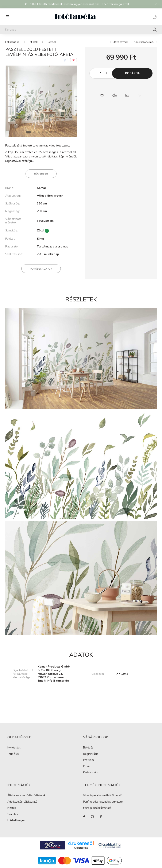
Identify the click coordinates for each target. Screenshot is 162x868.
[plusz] (107, 73)
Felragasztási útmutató (97, 808)
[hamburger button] (7, 17)
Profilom (88, 760)
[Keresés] (81, 30)
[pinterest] (74, 60)
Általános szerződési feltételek (26, 796)
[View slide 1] (28, 132)
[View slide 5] (47, 132)
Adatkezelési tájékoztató (22, 802)
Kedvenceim (91, 773)
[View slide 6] (51, 132)
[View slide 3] (39, 132)
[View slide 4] (43, 132)
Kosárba (132, 73)
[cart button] (155, 17)
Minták (34, 42)
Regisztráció (91, 754)
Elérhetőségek (16, 821)
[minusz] (95, 73)
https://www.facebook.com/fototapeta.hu (84, 817)
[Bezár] (156, 4)
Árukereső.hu (81, 848)
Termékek (13, 754)
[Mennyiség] (101, 73)
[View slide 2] (34, 132)
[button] (102, 95)
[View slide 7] (55, 132)
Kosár (87, 767)
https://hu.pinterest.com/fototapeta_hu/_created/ (101, 817)
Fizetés (12, 808)
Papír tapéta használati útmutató (103, 802)
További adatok (41, 269)
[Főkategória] (12, 42)
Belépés (88, 748)
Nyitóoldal (14, 748)
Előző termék (120, 42)
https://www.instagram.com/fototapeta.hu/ (92, 817)
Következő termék (144, 42)
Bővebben (41, 174)
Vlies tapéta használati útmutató (103, 795)
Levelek (52, 42)
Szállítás (13, 814)
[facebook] (65, 60)
